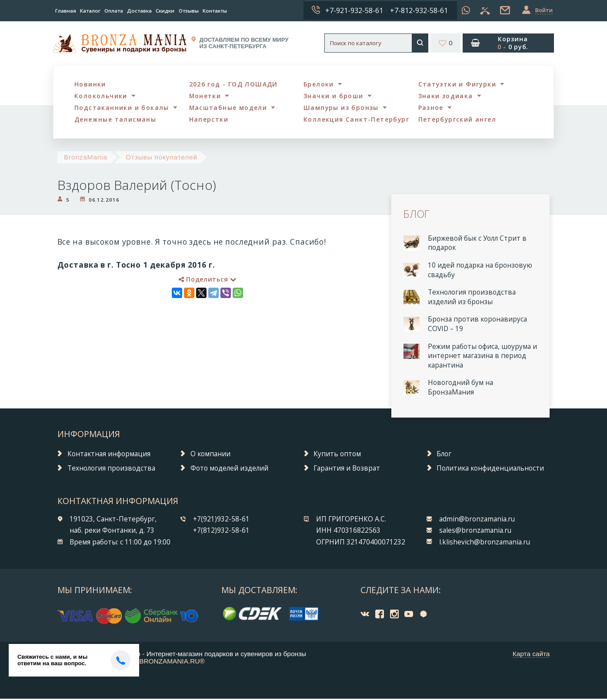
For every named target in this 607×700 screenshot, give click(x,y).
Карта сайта (531, 655)
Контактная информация (109, 455)
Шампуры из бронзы (342, 108)
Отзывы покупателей (162, 158)
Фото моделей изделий (229, 469)
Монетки (206, 96)
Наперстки (210, 121)
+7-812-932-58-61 (419, 10)
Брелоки (319, 84)
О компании (210, 455)
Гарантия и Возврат (347, 469)
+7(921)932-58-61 (221, 520)
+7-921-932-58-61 (354, 10)
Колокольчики (102, 96)
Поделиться (207, 280)
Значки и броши (335, 96)
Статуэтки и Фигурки (459, 84)
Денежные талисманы (117, 121)
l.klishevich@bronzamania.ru (485, 543)
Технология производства (111, 469)
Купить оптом (337, 455)
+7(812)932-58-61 (221, 532)
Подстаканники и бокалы (123, 108)
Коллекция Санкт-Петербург (358, 121)
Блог (444, 455)
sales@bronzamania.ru (475, 532)
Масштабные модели (230, 108)
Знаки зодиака (447, 96)
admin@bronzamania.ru (477, 520)
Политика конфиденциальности (490, 469)
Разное (432, 108)
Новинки (90, 84)
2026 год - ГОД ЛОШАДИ (235, 84)
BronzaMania (86, 158)
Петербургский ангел (459, 121)
